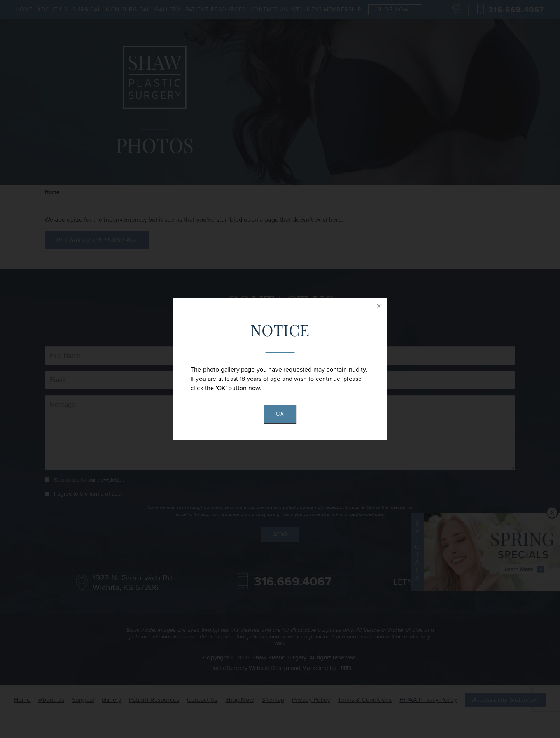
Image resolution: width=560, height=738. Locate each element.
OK (280, 414)
